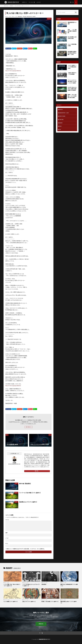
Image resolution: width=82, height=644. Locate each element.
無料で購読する (29, 427)
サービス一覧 (32, 2)
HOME (7, 6)
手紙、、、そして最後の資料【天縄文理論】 (72, 31)
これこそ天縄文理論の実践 (72, 45)
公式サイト (25, 2)
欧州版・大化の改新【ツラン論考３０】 (50, 601)
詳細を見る (41, 624)
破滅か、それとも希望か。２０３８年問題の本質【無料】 (72, 96)
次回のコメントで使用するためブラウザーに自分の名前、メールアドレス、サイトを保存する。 (26, 549)
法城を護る (44, 584)
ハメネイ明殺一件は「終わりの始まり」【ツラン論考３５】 (12, 585)
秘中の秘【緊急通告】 (25, 484)
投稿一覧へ (37, 471)
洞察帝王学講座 (62, 116)
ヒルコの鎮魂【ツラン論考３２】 (11, 601)
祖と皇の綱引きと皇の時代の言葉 (72, 38)
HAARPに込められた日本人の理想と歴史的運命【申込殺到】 (72, 89)
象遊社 (60, 126)
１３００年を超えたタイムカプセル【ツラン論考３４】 (31, 585)
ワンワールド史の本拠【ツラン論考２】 (30, 493)
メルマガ (38, 2)
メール (7, 538)
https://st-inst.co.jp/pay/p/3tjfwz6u (13, 71)
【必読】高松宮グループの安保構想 (72, 73)
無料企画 (61, 109)
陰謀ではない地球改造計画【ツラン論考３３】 (69, 585)
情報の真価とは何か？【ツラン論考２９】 (69, 602)
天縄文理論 (61, 119)
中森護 (25, 16)
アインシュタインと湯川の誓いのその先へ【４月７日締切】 (72, 81)
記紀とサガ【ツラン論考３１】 (29, 601)
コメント (7, 520)
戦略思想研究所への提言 (72, 23)
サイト (7, 543)
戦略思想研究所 (29, 16)
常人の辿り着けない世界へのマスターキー (22, 6)
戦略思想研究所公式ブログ (45, 639)
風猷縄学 (11, 6)
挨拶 (60, 130)
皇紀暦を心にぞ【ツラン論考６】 (28, 502)
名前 (7, 533)
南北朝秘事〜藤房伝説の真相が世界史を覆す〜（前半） (72, 53)
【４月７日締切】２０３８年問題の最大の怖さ (72, 67)
